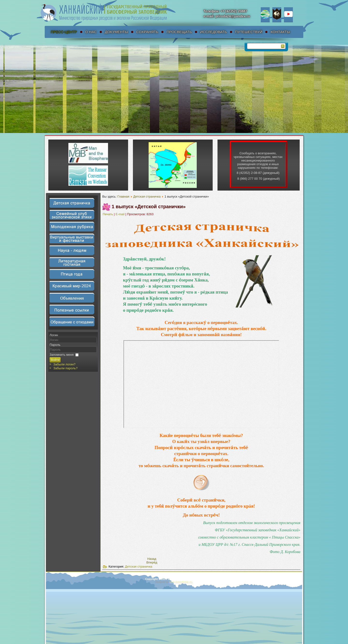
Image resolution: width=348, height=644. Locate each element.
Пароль (55, 345)
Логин (54, 335)
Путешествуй (249, 32)
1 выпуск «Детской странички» (149, 207)
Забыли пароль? (65, 368)
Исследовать (214, 32)
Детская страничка (147, 196)
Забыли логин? (65, 364)
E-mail (120, 214)
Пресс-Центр (64, 32)
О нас (91, 32)
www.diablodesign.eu (181, 582)
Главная (123, 196)
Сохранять (147, 32)
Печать (108, 214)
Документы (116, 32)
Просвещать (179, 32)
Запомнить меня (62, 355)
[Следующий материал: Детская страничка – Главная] (152, 562)
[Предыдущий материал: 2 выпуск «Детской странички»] (152, 559)
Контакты (280, 32)
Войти (55, 360)
